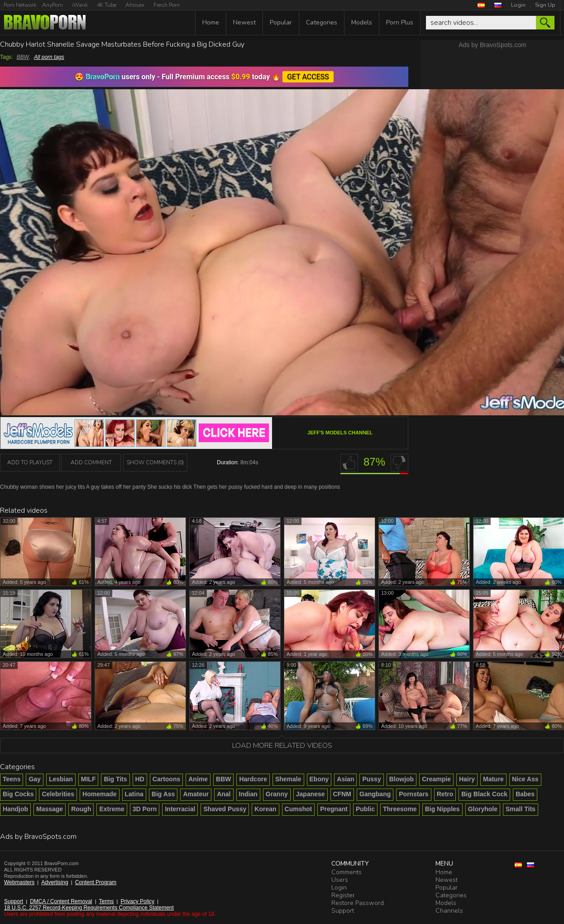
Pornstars (413, 794)
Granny (277, 794)
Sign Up (545, 5)
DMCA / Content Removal (61, 901)
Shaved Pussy (225, 809)
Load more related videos (282, 746)
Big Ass (163, 794)
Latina (134, 794)
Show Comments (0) (155, 462)
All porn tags (49, 57)
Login (518, 5)
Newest (244, 22)
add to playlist (30, 462)
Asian (345, 779)
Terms (107, 901)
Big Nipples (442, 809)
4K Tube (107, 5)
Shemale (288, 779)
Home (211, 22)
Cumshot (299, 809)
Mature (493, 779)
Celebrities (58, 794)
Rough (81, 809)
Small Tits (521, 809)
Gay (34, 779)
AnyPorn (53, 5)
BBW (23, 57)
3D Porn (145, 809)
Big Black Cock (484, 794)
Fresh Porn (167, 5)
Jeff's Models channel (340, 433)
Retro (445, 794)
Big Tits (115, 779)
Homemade (99, 794)
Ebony (319, 779)
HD (140, 779)
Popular (281, 22)
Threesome (400, 809)
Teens (12, 779)
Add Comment (91, 462)
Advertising (55, 882)
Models (362, 22)
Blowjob (401, 779)
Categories (322, 22)
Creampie (436, 779)
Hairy (467, 779)
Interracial (180, 809)
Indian (248, 794)
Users (340, 880)
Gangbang (375, 794)
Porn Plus (400, 22)
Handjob (15, 809)
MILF (88, 779)
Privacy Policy (137, 901)
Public (365, 809)
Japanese (311, 794)
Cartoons (166, 779)
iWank (80, 5)
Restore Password (358, 903)
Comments (347, 872)
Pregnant (334, 809)
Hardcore (253, 779)
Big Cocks (18, 794)
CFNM (342, 794)
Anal (224, 794)
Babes (525, 794)
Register (343, 895)
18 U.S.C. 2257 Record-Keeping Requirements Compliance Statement (89, 908)
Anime (198, 779)
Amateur (196, 794)
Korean (265, 809)
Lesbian (61, 779)
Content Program (96, 882)
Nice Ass (525, 779)
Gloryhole (483, 809)
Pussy (371, 779)
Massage (50, 809)
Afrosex (135, 5)
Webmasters (19, 882)
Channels (449, 911)
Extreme (112, 809)
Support (14, 901)
